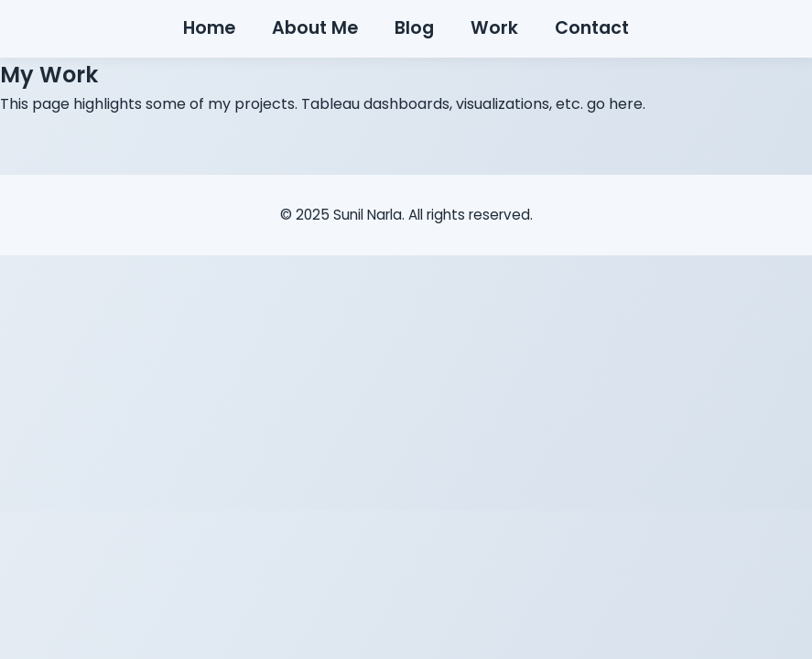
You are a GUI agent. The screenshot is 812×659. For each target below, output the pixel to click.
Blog (414, 28)
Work (494, 28)
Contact (592, 28)
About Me (315, 28)
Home (209, 28)
